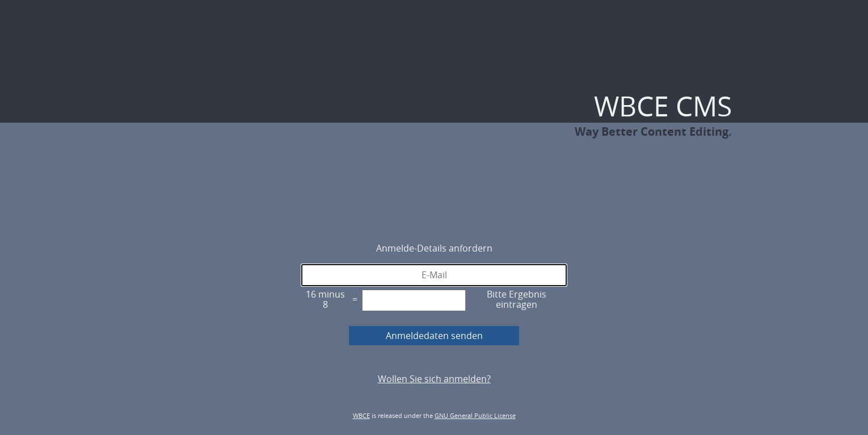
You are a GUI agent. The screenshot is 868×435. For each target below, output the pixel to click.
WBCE (361, 415)
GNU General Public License (475, 415)
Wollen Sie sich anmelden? (434, 379)
